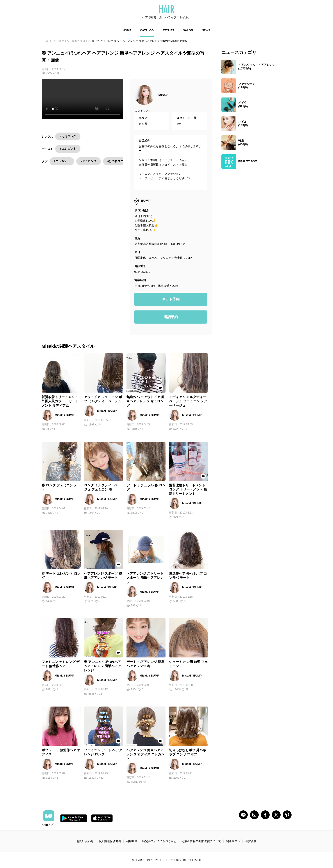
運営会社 (251, 841)
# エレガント (68, 149)
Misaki (164, 95)
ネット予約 (171, 299)
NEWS (206, 30)
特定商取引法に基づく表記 (159, 841)
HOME (127, 30)
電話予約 (171, 317)
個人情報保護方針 (110, 841)
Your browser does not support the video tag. (82, 99)
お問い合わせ (85, 841)
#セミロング (89, 161)
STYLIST (168, 30)
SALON (188, 30)
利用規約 (132, 841)
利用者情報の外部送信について (201, 841)
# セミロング (68, 136)
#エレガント (62, 161)
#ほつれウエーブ (118, 161)
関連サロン (233, 841)
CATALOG (147, 30)
